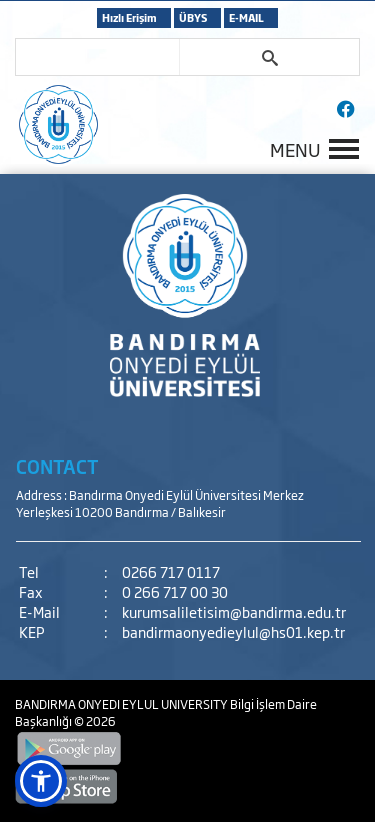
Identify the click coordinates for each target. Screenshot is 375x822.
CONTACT (57, 466)
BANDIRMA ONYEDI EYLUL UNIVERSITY (122, 704)
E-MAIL (246, 17)
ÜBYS (193, 17)
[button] (41, 781)
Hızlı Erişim (129, 17)
